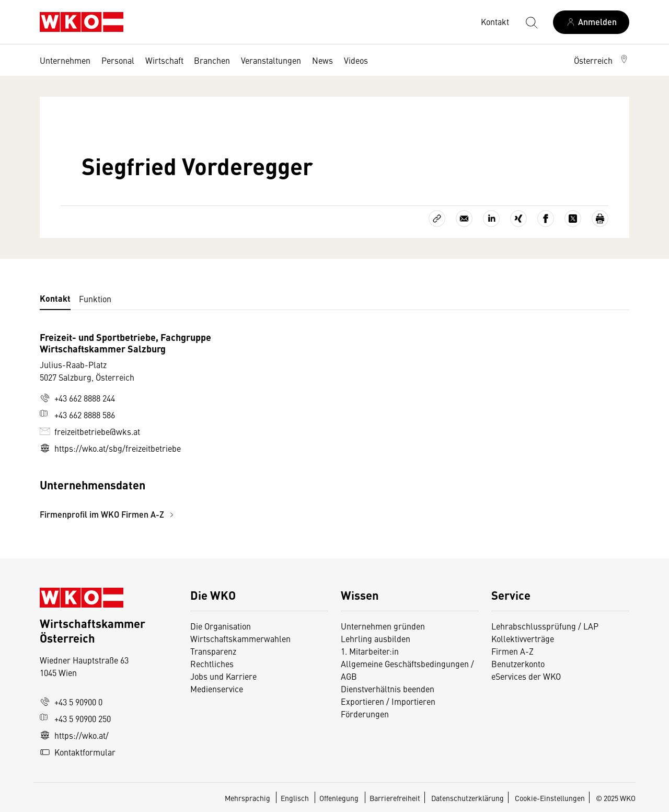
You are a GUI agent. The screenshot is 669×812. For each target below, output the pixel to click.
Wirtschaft (164, 60)
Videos (356, 60)
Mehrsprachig (248, 798)
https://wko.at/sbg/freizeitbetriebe (110, 448)
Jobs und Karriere (223, 676)
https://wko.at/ (74, 735)
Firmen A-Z (512, 651)
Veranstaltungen (271, 60)
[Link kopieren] (437, 219)
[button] (602, 60)
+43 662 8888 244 (77, 398)
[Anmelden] (591, 22)
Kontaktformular (78, 752)
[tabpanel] (236, 426)
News (322, 60)
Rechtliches (212, 664)
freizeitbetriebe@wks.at (90, 431)
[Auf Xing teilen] (518, 219)
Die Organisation (221, 626)
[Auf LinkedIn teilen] (491, 219)
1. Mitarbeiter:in (370, 651)
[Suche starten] (531, 22)
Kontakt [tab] (55, 298)
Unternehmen (65, 60)
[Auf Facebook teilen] (546, 219)
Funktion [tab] (95, 299)
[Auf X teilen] (573, 219)
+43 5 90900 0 (71, 702)
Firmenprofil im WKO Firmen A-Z (108, 514)
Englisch (296, 798)
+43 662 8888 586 (77, 415)
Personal (118, 60)
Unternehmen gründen (383, 626)
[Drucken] (600, 219)
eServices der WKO (526, 676)
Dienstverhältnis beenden (388, 689)
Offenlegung (339, 798)
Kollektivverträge (523, 638)
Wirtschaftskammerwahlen (240, 638)
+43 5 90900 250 (75, 718)
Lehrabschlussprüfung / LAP (545, 626)
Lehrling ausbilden (376, 638)
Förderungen (365, 714)
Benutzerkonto (518, 664)
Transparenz (213, 651)
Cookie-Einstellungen (550, 798)
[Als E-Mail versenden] (464, 219)
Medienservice (217, 689)
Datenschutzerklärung (468, 798)
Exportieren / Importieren (388, 701)
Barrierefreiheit (395, 798)
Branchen (212, 60)
